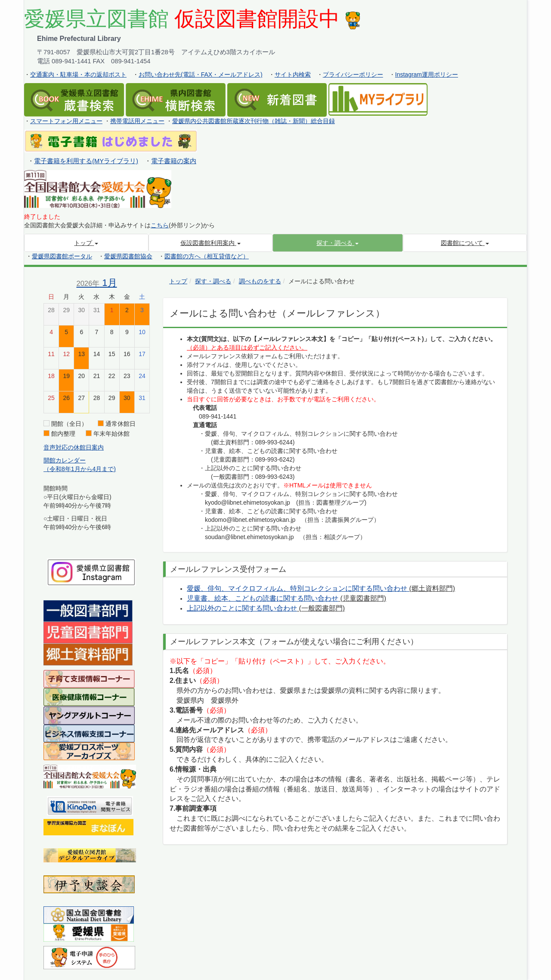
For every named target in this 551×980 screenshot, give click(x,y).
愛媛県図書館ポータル (62, 256)
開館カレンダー (65, 460)
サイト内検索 (293, 74)
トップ (178, 281)
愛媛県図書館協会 (128, 256)
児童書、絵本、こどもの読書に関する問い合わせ (263, 598)
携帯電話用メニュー (137, 121)
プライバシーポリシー (353, 74)
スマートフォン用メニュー (66, 121)
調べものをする (260, 281)
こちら (160, 225)
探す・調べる (213, 281)
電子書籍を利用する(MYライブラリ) (86, 161)
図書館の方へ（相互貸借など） (207, 256)
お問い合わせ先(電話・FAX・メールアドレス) (201, 74)
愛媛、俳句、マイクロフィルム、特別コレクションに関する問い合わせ (298, 588)
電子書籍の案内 (174, 161)
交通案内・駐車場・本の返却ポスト (78, 74)
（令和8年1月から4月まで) (80, 469)
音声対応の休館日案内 (74, 447)
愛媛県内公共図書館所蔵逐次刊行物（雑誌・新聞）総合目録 (254, 121)
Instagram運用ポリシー (427, 74)
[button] (338, 243)
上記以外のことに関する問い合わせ (242, 608)
